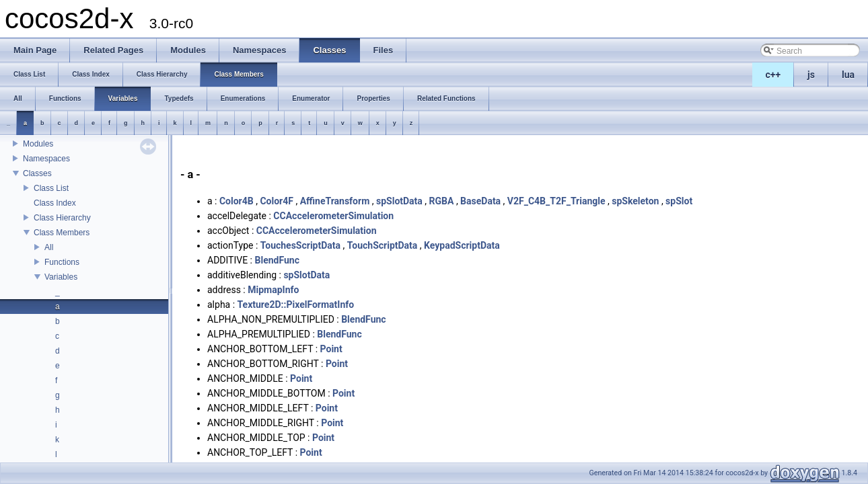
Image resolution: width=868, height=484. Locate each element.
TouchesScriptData (300, 245)
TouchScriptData (383, 245)
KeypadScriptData (462, 245)
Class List (51, 188)
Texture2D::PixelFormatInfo (296, 305)
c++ (773, 75)
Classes (37, 173)
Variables (61, 277)
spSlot (679, 201)
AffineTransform (335, 201)
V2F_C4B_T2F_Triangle (556, 201)
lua (848, 75)
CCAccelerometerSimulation (333, 216)
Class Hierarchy (62, 218)
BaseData (480, 201)
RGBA (442, 201)
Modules (38, 144)
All (49, 247)
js (811, 75)
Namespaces (46, 159)
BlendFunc (277, 260)
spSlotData (399, 201)
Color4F (277, 201)
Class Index (55, 203)
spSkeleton (635, 201)
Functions (62, 262)
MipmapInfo (273, 290)
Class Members (62, 233)
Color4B (237, 201)
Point (331, 349)
